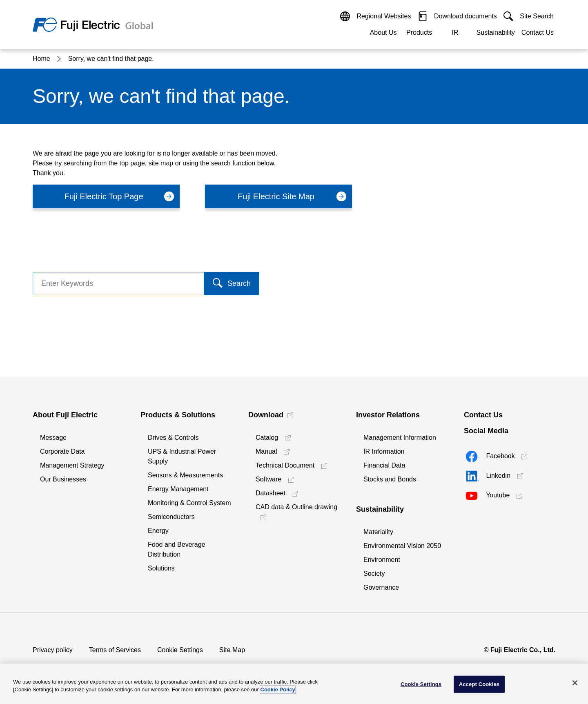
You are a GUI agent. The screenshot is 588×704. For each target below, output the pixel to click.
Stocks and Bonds (390, 479)
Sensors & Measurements (185, 475)
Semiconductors (171, 517)
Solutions (161, 568)
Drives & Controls (173, 438)
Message (53, 438)
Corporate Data (62, 451)
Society (374, 574)
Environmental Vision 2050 (402, 546)
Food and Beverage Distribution (177, 549)
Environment (382, 560)
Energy (158, 531)
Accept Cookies (479, 684)
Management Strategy (72, 465)
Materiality (378, 532)
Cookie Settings (180, 650)
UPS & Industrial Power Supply (182, 456)
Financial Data (384, 465)
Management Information (400, 438)
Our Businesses (63, 479)
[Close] (575, 683)
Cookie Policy (278, 690)
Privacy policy (53, 650)
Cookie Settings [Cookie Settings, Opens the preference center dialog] (421, 684)
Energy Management (178, 489)
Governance (381, 587)
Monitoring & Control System (189, 503)
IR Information (384, 451)
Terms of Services (115, 650)
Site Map (232, 650)
